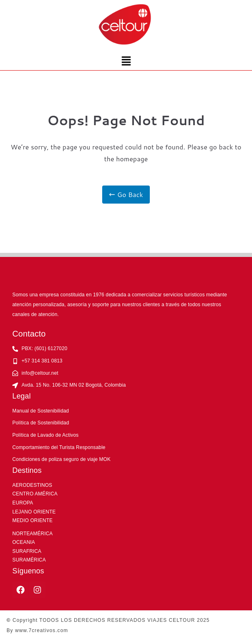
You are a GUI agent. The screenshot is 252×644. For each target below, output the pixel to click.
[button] (126, 61)
